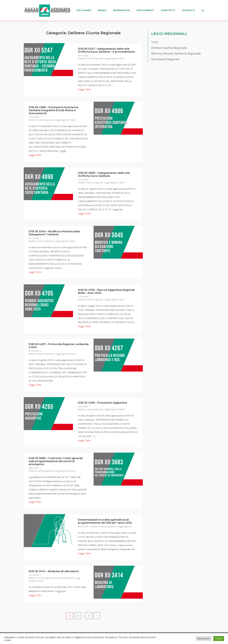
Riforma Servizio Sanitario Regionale (176, 53)
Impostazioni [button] (204, 638)
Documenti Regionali (65, 578)
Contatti (168, 10)
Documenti (145, 10)
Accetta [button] (219, 638)
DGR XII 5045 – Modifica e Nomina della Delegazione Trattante (54, 233)
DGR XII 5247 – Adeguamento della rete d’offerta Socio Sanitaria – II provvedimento (106, 50)
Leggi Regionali (111, 58)
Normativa (121, 10)
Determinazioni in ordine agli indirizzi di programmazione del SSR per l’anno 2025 (105, 521)
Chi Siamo (84, 10)
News (102, 10)
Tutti (155, 42)
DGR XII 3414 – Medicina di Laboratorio (54, 571)
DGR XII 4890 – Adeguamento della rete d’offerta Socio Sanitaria (104, 174)
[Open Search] (203, 11)
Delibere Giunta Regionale (91, 58)
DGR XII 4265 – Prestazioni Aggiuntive (102, 403)
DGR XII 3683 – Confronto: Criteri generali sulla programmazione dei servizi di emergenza (56, 461)
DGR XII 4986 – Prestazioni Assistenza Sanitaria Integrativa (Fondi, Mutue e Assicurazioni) (53, 110)
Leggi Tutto (84, 89)
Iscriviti (188, 10)
